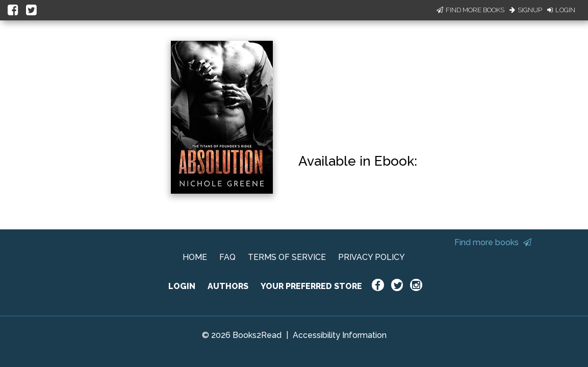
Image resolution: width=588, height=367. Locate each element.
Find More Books (470, 10)
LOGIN (182, 286)
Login (561, 10)
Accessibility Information (340, 335)
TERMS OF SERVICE (287, 257)
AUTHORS (228, 286)
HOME (195, 257)
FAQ (227, 257)
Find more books (493, 242)
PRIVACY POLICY (372, 257)
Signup (526, 10)
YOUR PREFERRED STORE (311, 286)
